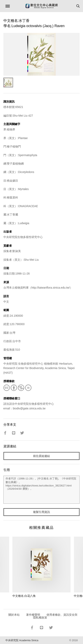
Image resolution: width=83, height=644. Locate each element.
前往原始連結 (41, 456)
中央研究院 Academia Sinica (22, 640)
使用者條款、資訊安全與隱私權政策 (55, 616)
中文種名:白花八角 (24, 596)
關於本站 (14, 615)
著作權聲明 (33, 615)
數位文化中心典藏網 (41, 6)
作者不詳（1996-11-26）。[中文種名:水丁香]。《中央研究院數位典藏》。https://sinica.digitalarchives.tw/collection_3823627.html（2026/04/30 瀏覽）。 (42, 490)
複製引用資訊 (41, 512)
